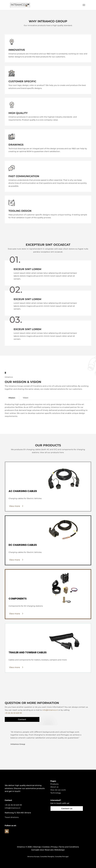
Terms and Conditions (69, 847)
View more (15, 506)
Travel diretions (12, 817)
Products (54, 784)
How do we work (58, 790)
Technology (56, 793)
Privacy (54, 847)
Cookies (46, 847)
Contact (22, 719)
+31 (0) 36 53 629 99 (13, 713)
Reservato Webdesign (55, 850)
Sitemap (37, 847)
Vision (26, 398)
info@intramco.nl (50, 710)
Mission (12, 398)
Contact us (67, 809)
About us (54, 787)
